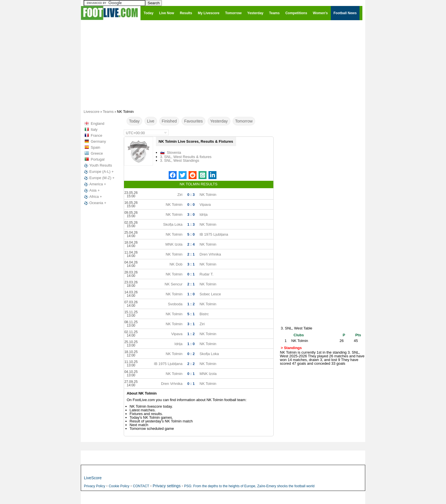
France (96, 135)
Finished (169, 121)
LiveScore (93, 478)
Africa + (92, 197)
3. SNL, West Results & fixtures (186, 157)
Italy (94, 129)
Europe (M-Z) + (99, 178)
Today (134, 121)
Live (151, 121)
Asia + (91, 190)
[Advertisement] (223, 64)
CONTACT (141, 486)
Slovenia (174, 153)
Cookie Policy (119, 486)
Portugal (98, 159)
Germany (98, 141)
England (98, 124)
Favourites (193, 121)
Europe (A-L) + (98, 172)
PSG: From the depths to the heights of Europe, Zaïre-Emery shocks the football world (249, 486)
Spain (95, 147)
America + (95, 184)
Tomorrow (244, 121)
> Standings (291, 348)
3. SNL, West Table (297, 328)
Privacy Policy (95, 486)
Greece (97, 153)
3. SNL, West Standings (180, 160)
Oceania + (95, 203)
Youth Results (98, 165)
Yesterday (219, 121)
